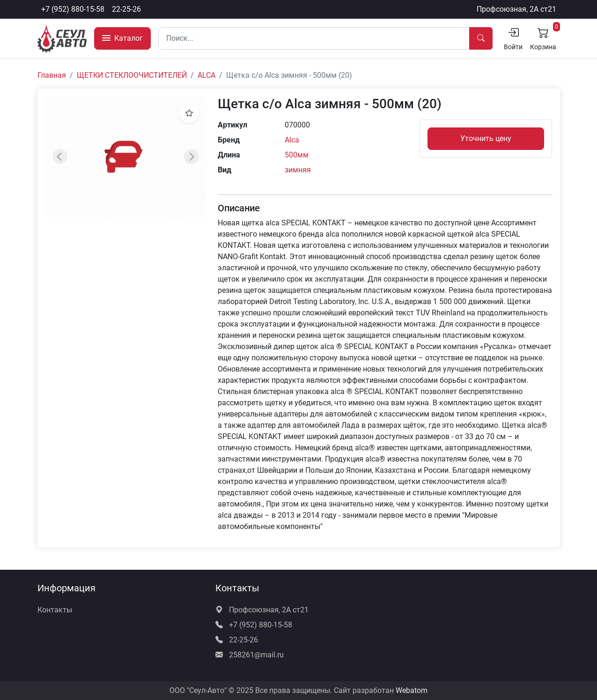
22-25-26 (126, 9)
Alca (292, 140)
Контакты (55, 610)
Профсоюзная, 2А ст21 (516, 9)
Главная (52, 75)
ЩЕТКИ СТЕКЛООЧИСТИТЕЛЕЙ (132, 75)
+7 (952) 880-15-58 (73, 9)
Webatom (412, 690)
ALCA (206, 75)
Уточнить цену (486, 138)
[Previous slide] (60, 156)
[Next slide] (192, 156)
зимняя (298, 170)
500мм (297, 155)
